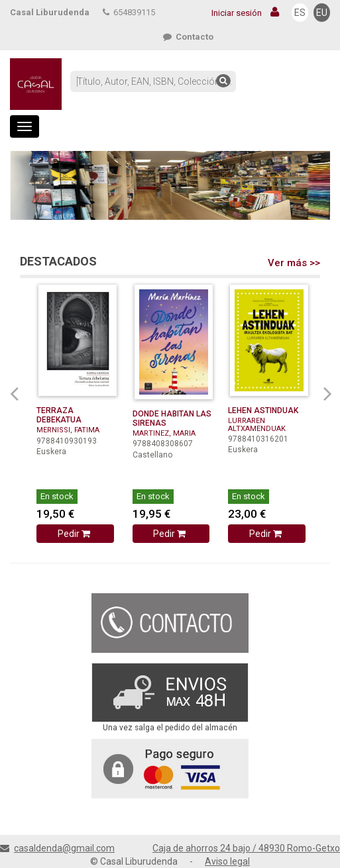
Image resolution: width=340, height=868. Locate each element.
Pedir (75, 534)
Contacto (188, 37)
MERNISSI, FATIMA (68, 430)
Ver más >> (294, 263)
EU (322, 13)
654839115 (129, 12)
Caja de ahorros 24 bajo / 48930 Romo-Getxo (246, 848)
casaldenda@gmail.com (64, 848)
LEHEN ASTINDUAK (263, 410)
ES (300, 13)
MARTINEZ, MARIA (164, 433)
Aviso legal (227, 861)
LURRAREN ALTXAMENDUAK (257, 425)
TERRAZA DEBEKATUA (59, 415)
